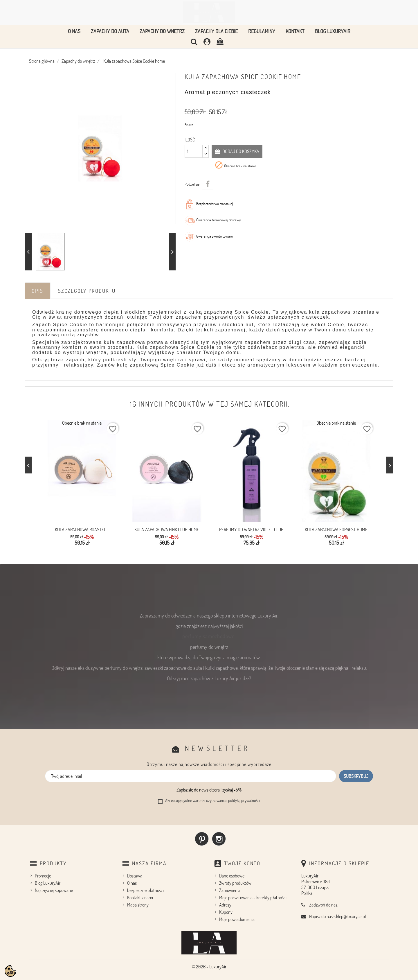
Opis (37, 291)
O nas (74, 31)
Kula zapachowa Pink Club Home (167, 530)
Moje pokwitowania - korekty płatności (253, 898)
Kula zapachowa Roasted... (82, 530)
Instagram (219, 839)
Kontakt (295, 31)
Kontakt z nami (140, 898)
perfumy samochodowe (208, 636)
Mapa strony (138, 905)
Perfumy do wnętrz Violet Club (251, 530)
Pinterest (202, 839)
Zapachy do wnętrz (162, 31)
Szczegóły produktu (87, 291)
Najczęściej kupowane (54, 890)
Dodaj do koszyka (240, 151)
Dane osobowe (232, 876)
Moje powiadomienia (237, 919)
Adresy (225, 905)
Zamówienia (230, 890)
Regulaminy (262, 31)
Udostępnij (208, 184)
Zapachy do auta (110, 31)
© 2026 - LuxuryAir (209, 967)
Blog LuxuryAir (333, 31)
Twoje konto (242, 863)
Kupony (226, 912)
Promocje (43, 876)
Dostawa (135, 876)
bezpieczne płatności (145, 890)
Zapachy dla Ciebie (216, 31)
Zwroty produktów (235, 883)
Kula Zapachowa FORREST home (336, 530)
